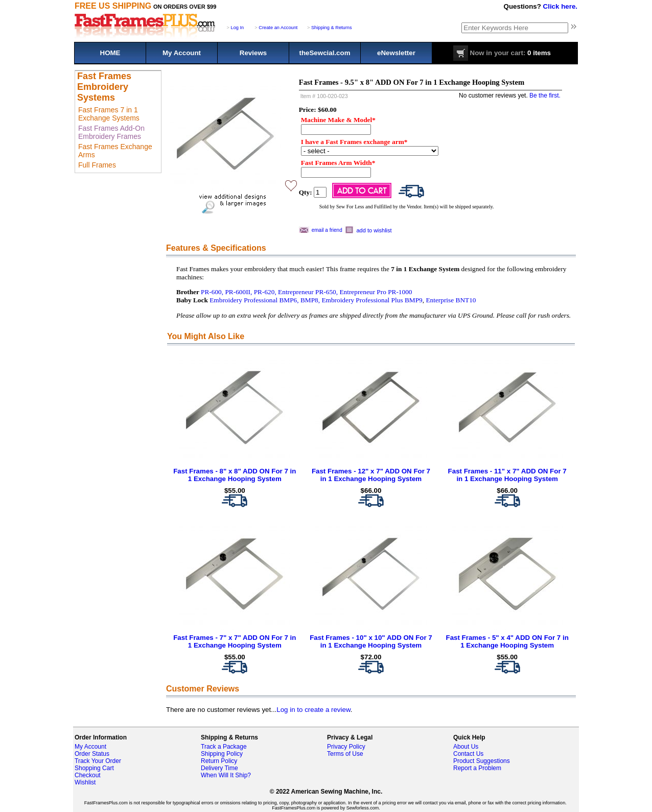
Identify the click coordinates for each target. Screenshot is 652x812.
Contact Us (468, 754)
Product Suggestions (482, 761)
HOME (110, 53)
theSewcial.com (324, 53)
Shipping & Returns (332, 28)
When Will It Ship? (226, 775)
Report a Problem (477, 768)
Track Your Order (98, 761)
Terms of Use (345, 754)
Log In (238, 28)
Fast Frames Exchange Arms (115, 151)
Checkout (88, 775)
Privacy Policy (346, 747)
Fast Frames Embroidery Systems (104, 87)
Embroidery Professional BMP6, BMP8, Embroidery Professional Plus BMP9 (316, 300)
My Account (182, 53)
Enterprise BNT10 (451, 300)
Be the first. (545, 95)
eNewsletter (396, 53)
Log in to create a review (313, 710)
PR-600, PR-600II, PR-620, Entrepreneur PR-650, (269, 292)
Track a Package (224, 747)
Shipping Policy (222, 754)
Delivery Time (219, 768)
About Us (466, 747)
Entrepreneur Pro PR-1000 (376, 292)
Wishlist (85, 782)
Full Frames (97, 165)
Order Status (92, 754)
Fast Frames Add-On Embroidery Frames (111, 132)
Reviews (253, 53)
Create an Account (278, 28)
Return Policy (219, 761)
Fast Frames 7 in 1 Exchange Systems (109, 114)
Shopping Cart (94, 768)
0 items (502, 53)
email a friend (327, 230)
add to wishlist (374, 230)
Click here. (560, 6)
